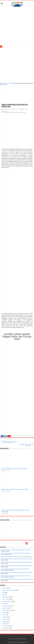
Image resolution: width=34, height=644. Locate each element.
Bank (4, 593)
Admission (5, 588)
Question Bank (6, 608)
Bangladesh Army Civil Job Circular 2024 (24, 445)
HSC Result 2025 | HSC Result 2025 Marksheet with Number (16, 550)
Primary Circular (7, 606)
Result (4, 613)
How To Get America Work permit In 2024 (14, 469)
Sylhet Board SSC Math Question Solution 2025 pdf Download (16, 566)
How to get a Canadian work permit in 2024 (15, 489)
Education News (7, 597)
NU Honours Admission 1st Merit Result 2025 (12, 557)
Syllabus (5, 624)
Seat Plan (5, 619)
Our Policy (17, 639)
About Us (10, 639)
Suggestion (5, 621)
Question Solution (7, 610)
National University (7, 601)
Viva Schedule (6, 628)
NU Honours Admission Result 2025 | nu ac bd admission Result (15, 554)
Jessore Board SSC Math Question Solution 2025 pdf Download (17, 572)
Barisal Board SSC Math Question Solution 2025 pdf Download (17, 559)
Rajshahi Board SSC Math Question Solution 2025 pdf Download (17, 579)
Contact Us (23, 639)
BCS (4, 595)
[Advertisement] (17, 26)
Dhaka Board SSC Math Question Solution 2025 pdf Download (16, 562)
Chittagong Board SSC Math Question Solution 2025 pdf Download (15, 570)
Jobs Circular (9, 83)
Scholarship (5, 617)
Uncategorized (6, 626)
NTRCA (4, 604)
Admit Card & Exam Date (9, 590)
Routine (4, 615)
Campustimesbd (6, 109)
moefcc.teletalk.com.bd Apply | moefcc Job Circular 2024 (10, 442)
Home (2, 83)
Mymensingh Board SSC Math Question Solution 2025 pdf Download (15, 576)
